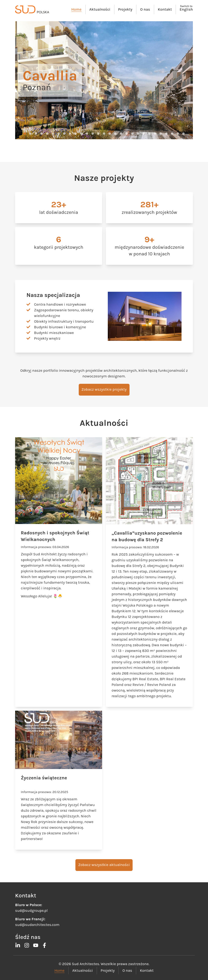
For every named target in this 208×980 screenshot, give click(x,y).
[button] (25, 134)
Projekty (125, 9)
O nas (145, 9)
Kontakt (165, 9)
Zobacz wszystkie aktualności (104, 865)
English (186, 9)
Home (76, 9)
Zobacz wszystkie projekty (104, 389)
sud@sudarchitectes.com (37, 925)
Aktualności (100, 9)
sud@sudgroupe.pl (31, 910)
